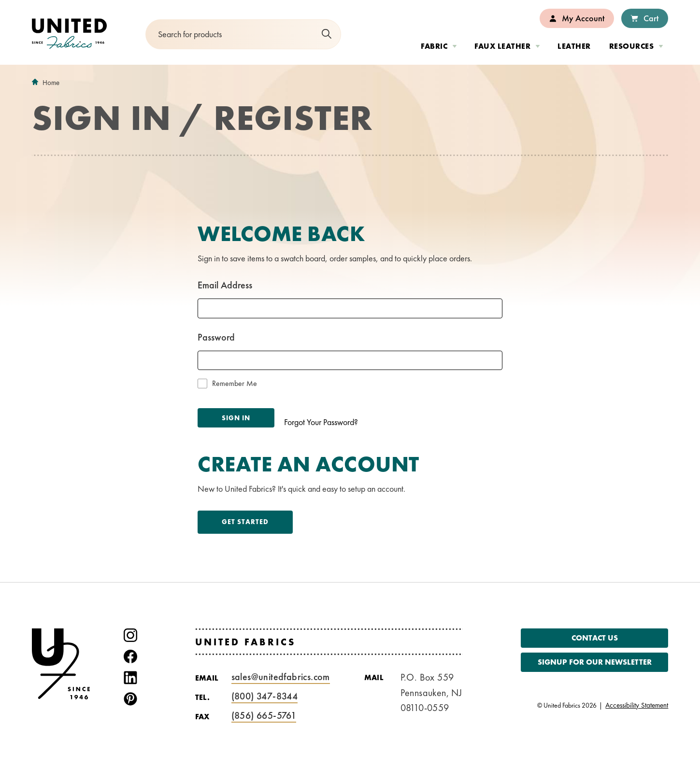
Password (216, 337)
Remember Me (235, 384)
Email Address (225, 285)
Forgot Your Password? (321, 422)
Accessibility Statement (637, 705)
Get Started (245, 522)
